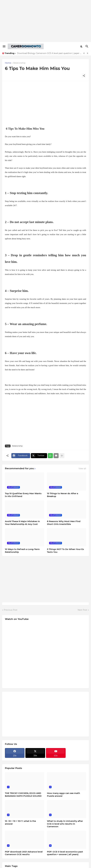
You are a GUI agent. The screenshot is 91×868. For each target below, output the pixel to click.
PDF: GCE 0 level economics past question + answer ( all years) (65, 853)
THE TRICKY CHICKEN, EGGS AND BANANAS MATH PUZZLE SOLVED (23, 795)
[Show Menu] (4, 46)
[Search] (87, 46)
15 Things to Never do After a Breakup (63, 495)
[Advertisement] (45, 21)
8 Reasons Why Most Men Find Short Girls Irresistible (64, 523)
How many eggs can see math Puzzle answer (63, 795)
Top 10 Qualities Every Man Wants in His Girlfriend (23, 495)
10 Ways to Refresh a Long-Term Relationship (22, 551)
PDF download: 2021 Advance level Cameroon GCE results (24, 853)
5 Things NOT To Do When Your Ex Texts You (65, 551)
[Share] (84, 76)
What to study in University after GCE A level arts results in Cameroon (65, 824)
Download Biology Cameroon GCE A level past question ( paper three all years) (49, 53)
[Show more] (62, 456)
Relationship (19, 63)
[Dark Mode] (82, 46)
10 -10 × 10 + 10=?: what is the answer (20, 822)
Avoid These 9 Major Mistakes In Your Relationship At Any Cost (22, 523)
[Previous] (84, 53)
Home (8, 63)
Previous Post (11, 610)
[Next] (87, 53)
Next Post (82, 610)
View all (82, 469)
